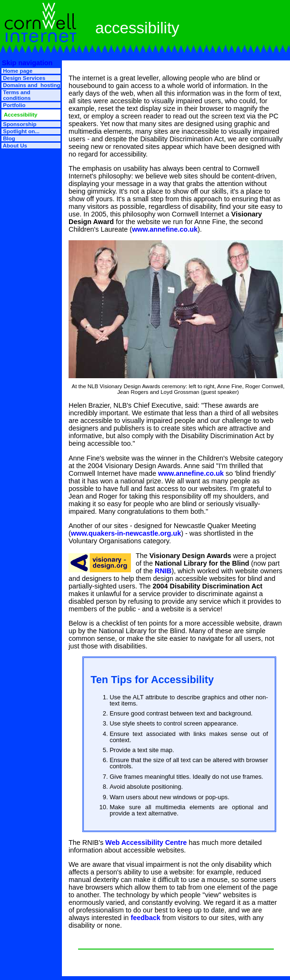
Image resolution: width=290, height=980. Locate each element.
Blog (8, 138)
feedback (145, 918)
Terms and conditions (16, 95)
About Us (14, 146)
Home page (17, 71)
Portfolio (14, 105)
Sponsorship (19, 124)
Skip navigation (26, 63)
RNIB (163, 571)
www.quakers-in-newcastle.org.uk (126, 533)
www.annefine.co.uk (165, 229)
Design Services (23, 78)
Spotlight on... (20, 131)
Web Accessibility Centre (146, 843)
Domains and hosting (31, 85)
